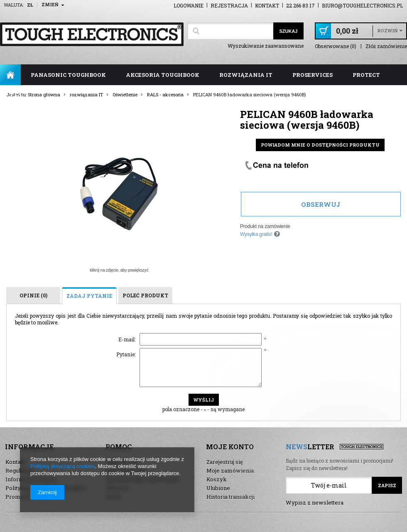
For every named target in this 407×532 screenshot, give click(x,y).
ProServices (313, 75)
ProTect (366, 75)
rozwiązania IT (246, 75)
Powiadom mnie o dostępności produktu (320, 145)
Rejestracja (229, 5)
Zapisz (387, 485)
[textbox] (230, 31)
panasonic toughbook (68, 75)
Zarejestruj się (225, 462)
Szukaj (288, 31)
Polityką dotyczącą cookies (63, 466)
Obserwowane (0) (336, 46)
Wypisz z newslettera (315, 503)
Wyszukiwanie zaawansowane (266, 46)
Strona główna (10, 75)
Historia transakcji (230, 497)
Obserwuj (321, 204)
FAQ (16, 96)
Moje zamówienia (230, 471)
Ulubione (218, 488)
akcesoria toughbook (163, 75)
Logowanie (189, 5)
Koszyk (217, 479)
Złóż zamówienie (386, 46)
